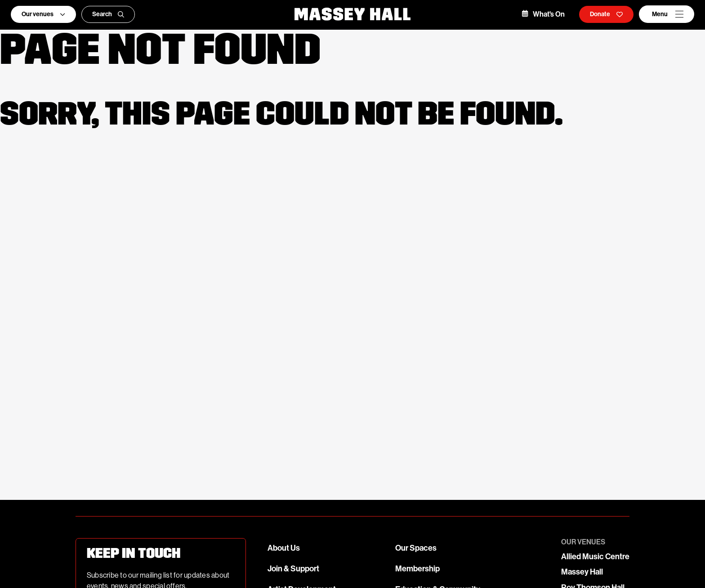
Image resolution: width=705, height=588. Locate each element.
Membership (417, 569)
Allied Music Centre (595, 557)
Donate (606, 14)
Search (108, 14)
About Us (284, 548)
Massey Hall (582, 572)
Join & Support (293, 569)
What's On (543, 14)
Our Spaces (416, 548)
